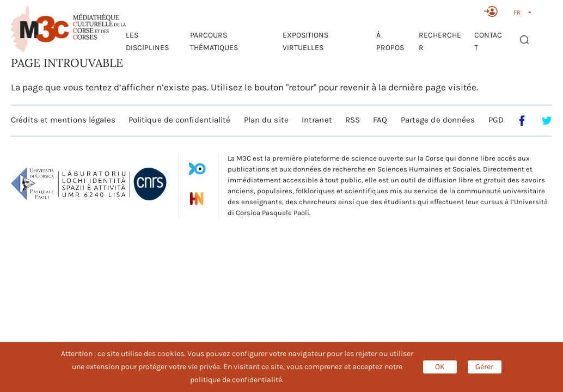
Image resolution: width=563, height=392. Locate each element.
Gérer (484, 367)
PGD (496, 120)
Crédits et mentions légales (63, 120)
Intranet (317, 120)
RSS (353, 120)
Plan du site (266, 120)
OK (440, 367)
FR (517, 13)
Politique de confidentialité (180, 120)
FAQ (380, 120)
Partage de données (438, 120)
